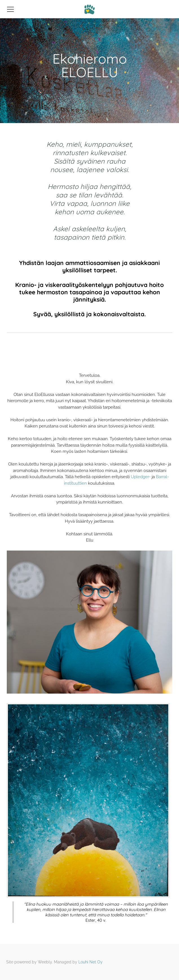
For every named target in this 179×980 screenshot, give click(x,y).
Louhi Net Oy (90, 962)
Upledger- (141, 477)
